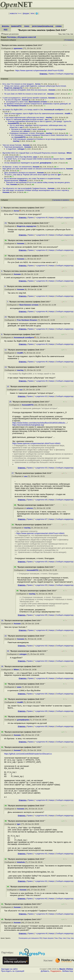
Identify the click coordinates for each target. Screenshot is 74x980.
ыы (46, 119)
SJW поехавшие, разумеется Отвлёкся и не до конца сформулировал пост (43, 139)
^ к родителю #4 (41, 296)
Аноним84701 (13, 123)
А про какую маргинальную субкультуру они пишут (25, 117)
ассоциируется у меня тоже (17, 102)
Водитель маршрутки (13, 88)
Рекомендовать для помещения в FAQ (30, 938)
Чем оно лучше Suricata (12, 145)
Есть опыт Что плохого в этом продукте (18, 84)
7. (8, 302)
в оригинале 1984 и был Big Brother (18, 157)
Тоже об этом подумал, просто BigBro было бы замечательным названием (34, 114)
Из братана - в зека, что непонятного (17, 167)
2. (2, 208)
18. (3, 620)
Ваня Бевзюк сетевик (38, 102)
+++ (20, 13)
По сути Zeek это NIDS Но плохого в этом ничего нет (25, 94)
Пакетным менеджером (14, 147)
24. (6, 317)
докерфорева (46, 163)
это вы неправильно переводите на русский (22, 163)
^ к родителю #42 (41, 899)
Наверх (52, 217)
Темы (56, 938)
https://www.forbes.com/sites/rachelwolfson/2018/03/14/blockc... (40, 423)
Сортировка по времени (61, 200)
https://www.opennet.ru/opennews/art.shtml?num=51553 (39, 71)
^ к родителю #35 (41, 615)
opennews (18, 48)
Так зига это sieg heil (13, 100)
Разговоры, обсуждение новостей (22, 37)
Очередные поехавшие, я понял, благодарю (27, 133)
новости (13, 13)
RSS (6, 30)
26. (3, 666)
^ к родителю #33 (41, 585)
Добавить (45, 971)
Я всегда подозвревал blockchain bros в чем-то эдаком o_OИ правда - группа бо (39, 121)
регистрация (38, 26)
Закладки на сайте (9, 969)
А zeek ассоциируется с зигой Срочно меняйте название (25, 98)
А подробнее (11, 149)
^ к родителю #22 (41, 661)
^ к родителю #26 (41, 694)
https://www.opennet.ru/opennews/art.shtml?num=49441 (36, 443)
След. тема (70, 938)
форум (26, 13)
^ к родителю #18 (41, 646)
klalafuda (23, 180)
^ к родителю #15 (41, 468)
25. (11, 402)
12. (6, 350)
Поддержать (56, 971)
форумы (6, 26)
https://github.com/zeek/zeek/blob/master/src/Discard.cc (28, 754)
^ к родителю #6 (41, 312)
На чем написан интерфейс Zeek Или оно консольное (26, 90)
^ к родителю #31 (41, 816)
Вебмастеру (68, 971)
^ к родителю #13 (41, 396)
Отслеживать (69, 40)
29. (8, 651)
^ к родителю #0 (41, 217)
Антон (38, 84)
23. (6, 223)
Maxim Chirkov (66, 969)
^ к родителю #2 (41, 235)
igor (59, 175)
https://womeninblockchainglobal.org (28, 425)
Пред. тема (62, 938)
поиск (27, 26)
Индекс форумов (48, 938)
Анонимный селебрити (54, 110)
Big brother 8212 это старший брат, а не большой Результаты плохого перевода (34, 153)
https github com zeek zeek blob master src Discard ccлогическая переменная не (34, 169)
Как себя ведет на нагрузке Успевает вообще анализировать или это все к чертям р (36, 190)
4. (2, 271)
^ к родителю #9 (41, 362)
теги (32, 13)
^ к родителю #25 (41, 500)
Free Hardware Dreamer (17, 106)
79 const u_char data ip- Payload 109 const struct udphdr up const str (31, 175)
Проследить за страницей (13, 971)
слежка (58, 26)
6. (6, 286)
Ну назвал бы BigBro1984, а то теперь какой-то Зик (23, 110)
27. (13, 473)
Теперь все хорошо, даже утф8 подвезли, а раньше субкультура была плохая (35, 86)
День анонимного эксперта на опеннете (20, 173)
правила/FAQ (17, 26)
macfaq (49, 117)
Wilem (69, 153)
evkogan (21, 149)
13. (6, 367)
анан (35, 157)
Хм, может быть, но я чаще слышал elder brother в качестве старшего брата (35, 159)
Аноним (52, 90)
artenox (27, 131)
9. (2, 334)
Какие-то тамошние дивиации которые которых (25, 119)
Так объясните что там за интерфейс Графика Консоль (25, 188)
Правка (51, 74)
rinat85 (68, 114)
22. (6, 636)
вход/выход (48, 26)
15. (8, 386)
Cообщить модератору (65, 74)
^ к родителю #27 (41, 519)
